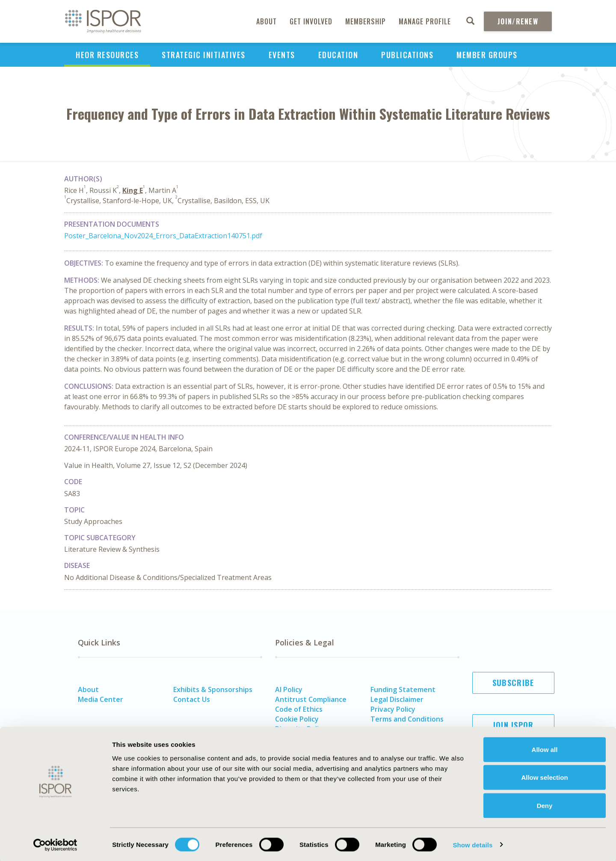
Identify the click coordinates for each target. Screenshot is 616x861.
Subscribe (513, 683)
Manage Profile (425, 21)
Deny (545, 805)
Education (338, 55)
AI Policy (289, 689)
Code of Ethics (299, 709)
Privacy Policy (393, 709)
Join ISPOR (513, 725)
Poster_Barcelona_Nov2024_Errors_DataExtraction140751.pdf (163, 236)
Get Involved (311, 21)
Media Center (101, 699)
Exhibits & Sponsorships (213, 689)
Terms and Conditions (407, 719)
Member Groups (487, 55)
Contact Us (192, 699)
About (267, 21)
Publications (407, 55)
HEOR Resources (107, 55)
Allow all (545, 749)
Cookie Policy (297, 719)
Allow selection (544, 777)
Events (282, 55)
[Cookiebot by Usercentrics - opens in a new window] (55, 844)
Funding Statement (403, 689)
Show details (472, 844)
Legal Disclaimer (397, 699)
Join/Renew (518, 21)
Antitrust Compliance (311, 699)
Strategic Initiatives (204, 55)
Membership (366, 21)
